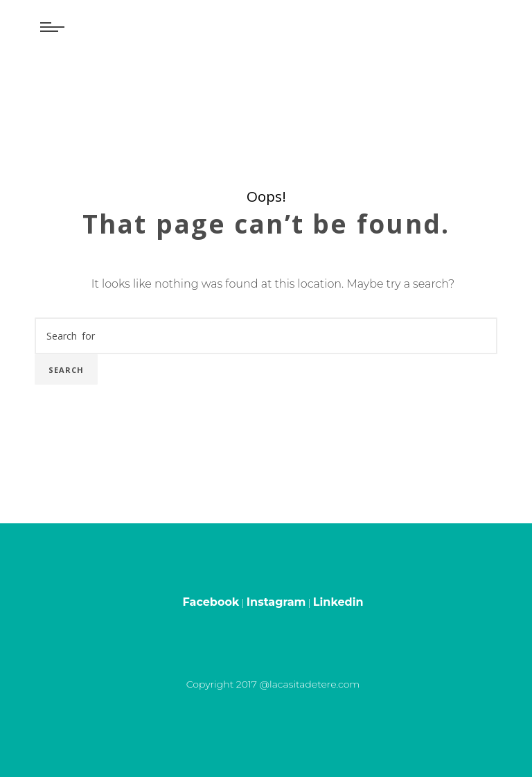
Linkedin (338, 602)
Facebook (211, 602)
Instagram (276, 602)
